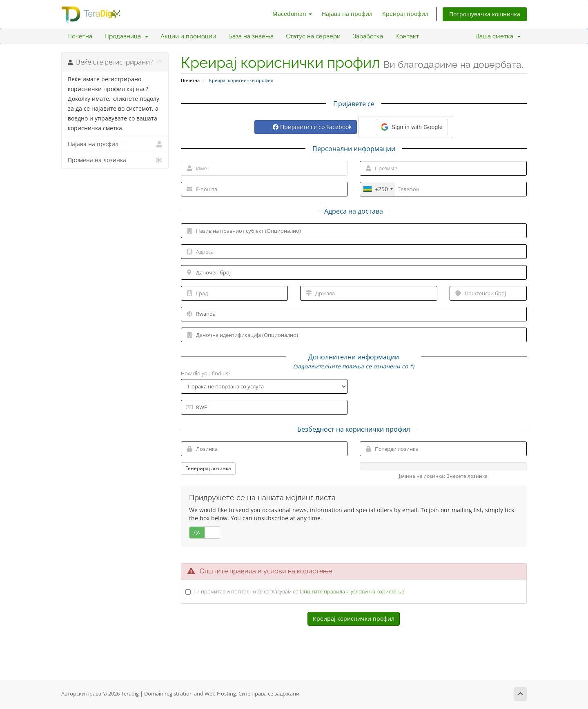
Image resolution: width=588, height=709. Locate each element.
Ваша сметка (498, 36)
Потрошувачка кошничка (485, 14)
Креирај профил (405, 14)
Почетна (80, 36)
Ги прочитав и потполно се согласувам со (299, 591)
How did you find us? (206, 373)
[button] (412, 127)
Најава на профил (347, 14)
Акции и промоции (188, 36)
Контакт (407, 36)
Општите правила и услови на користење (352, 591)
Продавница (126, 36)
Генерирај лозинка (208, 468)
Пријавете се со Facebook (312, 127)
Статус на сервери (313, 36)
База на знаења (251, 36)
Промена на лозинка (115, 160)
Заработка (368, 36)
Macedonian (292, 14)
